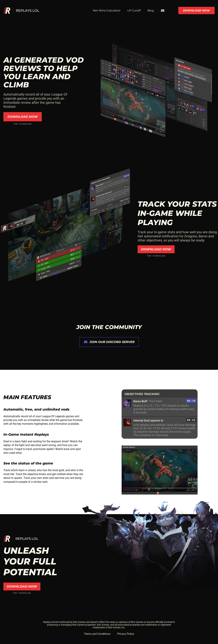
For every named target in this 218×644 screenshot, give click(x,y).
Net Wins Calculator (107, 10)
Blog (151, 10)
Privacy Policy (126, 634)
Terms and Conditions (97, 634)
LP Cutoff (134, 10)
